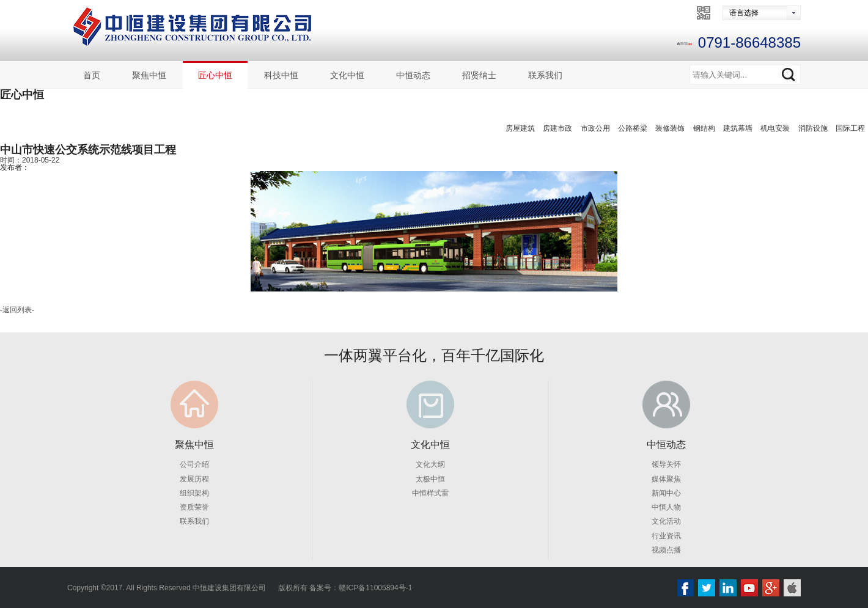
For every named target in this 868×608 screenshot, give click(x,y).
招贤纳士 (479, 75)
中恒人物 (666, 507)
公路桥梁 (633, 128)
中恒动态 (413, 75)
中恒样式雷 (430, 493)
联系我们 (545, 75)
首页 (92, 75)
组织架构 (194, 493)
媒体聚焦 (666, 478)
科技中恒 (281, 75)
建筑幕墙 (738, 128)
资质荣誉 (194, 507)
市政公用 (595, 128)
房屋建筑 (520, 128)
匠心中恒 (215, 75)
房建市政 (557, 128)
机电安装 (775, 128)
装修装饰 (670, 128)
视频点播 (666, 549)
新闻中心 (666, 493)
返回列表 (17, 310)
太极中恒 (430, 478)
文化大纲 (430, 464)
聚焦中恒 (149, 75)
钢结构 (704, 128)
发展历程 (194, 478)
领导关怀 (666, 464)
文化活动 (666, 521)
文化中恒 (347, 75)
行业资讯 (666, 535)
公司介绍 (194, 464)
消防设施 (813, 128)
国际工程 (850, 128)
